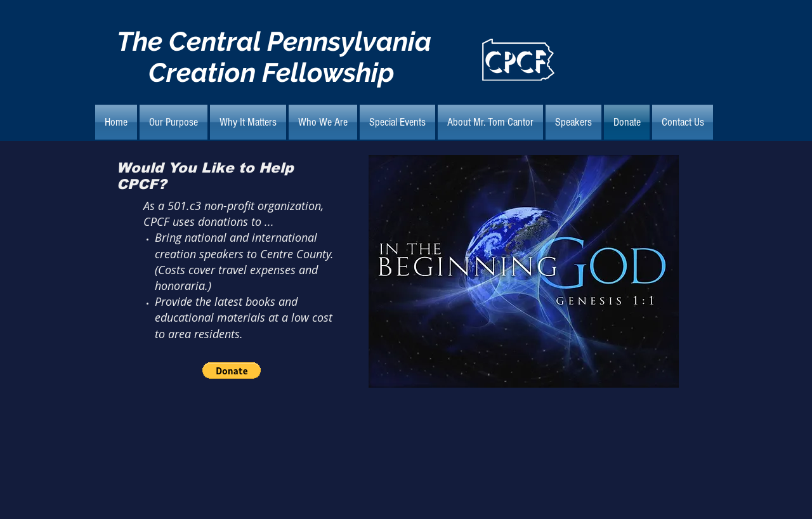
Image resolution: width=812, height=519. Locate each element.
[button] (232, 371)
